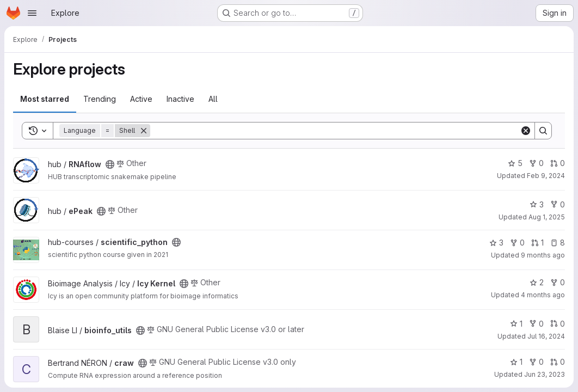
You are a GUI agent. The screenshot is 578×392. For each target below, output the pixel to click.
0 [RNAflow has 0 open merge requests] (558, 163)
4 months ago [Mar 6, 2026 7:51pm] (543, 295)
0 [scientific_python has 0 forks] (517, 243)
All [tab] (213, 99)
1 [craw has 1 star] (516, 362)
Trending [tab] (100, 99)
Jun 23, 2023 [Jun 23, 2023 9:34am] (545, 374)
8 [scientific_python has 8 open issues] (558, 243)
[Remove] (144, 131)
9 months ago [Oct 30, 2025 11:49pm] (543, 255)
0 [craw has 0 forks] (536, 362)
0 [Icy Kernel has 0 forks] (558, 282)
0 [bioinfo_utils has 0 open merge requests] (558, 324)
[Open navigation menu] (32, 13)
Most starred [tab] (45, 99)
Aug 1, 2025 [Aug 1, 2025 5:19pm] (547, 217)
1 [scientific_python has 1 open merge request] (537, 243)
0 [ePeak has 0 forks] (558, 204)
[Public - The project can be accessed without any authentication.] (110, 164)
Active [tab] (141, 99)
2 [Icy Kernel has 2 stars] (537, 282)
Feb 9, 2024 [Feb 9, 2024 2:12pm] (546, 176)
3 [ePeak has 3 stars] (537, 204)
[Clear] (526, 131)
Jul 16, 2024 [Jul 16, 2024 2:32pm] (546, 336)
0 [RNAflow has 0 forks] (536, 163)
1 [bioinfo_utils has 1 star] (516, 324)
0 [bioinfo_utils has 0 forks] (536, 324)
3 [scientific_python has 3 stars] (496, 243)
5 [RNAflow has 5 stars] (515, 163)
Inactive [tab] (180, 99)
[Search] (335, 131)
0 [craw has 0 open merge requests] (558, 362)
